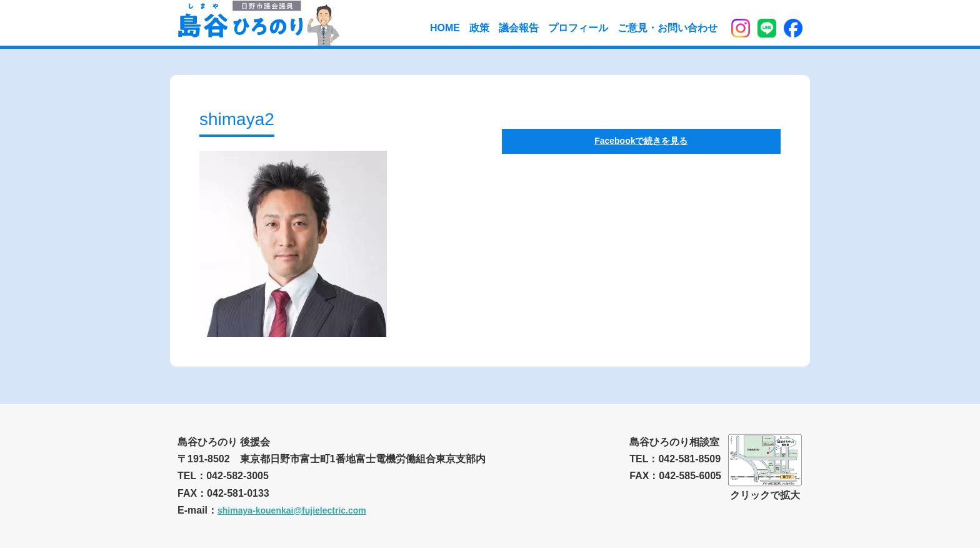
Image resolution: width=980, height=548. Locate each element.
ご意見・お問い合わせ (667, 28)
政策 (479, 28)
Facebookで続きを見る (641, 141)
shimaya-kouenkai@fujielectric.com (292, 510)
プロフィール (578, 28)
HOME (445, 28)
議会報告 (519, 28)
